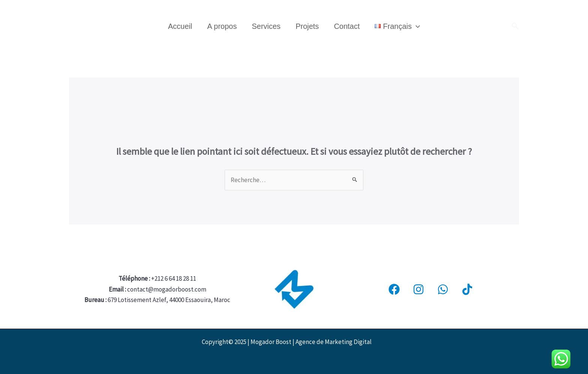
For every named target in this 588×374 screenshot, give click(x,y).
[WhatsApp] (443, 289)
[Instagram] (418, 289)
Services (266, 26)
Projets (307, 26)
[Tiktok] (467, 289)
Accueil (180, 26)
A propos (222, 26)
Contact (347, 26)
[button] (515, 26)
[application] (416, 26)
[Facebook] (394, 289)
